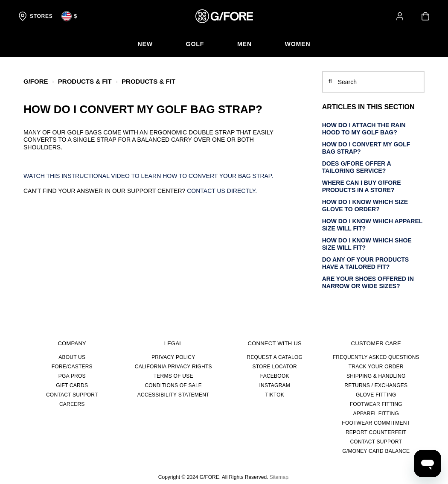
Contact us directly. (222, 191)
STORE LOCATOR (275, 367)
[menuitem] (144, 44)
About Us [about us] (72, 357)
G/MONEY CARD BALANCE (376, 451)
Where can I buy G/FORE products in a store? (362, 187)
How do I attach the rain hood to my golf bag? (364, 129)
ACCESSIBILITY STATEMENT (173, 395)
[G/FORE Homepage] (224, 16)
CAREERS (72, 404)
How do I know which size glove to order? (365, 206)
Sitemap (279, 477)
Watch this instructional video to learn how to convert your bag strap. (149, 176)
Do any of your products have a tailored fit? (366, 263)
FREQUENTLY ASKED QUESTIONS (376, 357)
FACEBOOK (275, 376)
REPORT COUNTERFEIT (376, 432)
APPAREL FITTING (376, 414)
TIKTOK (275, 395)
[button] (400, 16)
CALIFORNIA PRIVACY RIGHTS (173, 367)
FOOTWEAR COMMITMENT (376, 423)
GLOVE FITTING (376, 395)
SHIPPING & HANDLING (376, 376)
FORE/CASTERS (72, 367)
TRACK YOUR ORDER (376, 367)
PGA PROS (72, 376)
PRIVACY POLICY (173, 357)
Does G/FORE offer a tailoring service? (357, 167)
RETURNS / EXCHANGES (376, 385)
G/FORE (36, 81)
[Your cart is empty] (425, 16)
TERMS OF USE (173, 376)
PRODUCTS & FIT (85, 81)
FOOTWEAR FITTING (376, 404)
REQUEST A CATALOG (275, 357)
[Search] (373, 82)
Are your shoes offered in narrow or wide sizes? (368, 283)
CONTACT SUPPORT (72, 395)
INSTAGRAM (275, 385)
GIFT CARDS (72, 385)
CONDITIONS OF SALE (173, 385)
